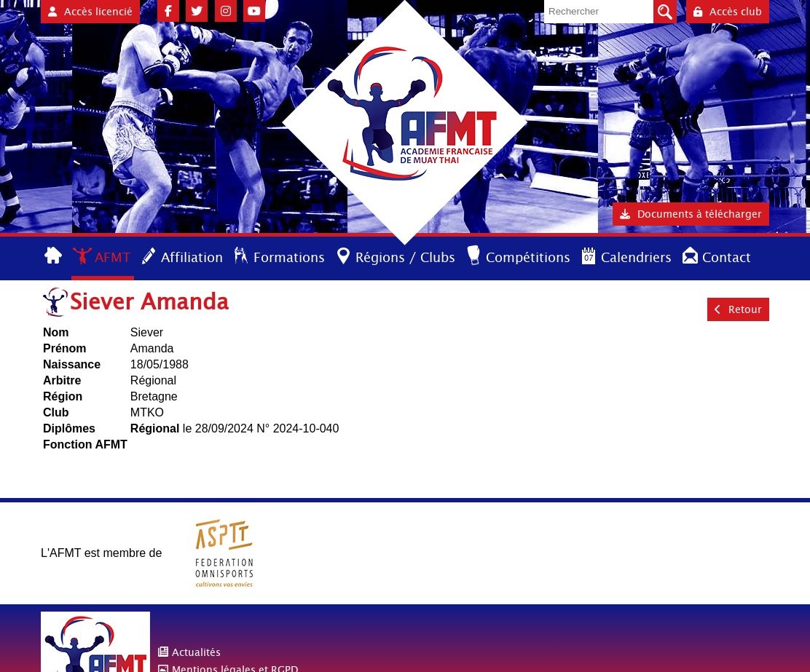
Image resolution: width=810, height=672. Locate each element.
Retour (738, 309)
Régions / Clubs (405, 257)
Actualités (196, 652)
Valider (665, 12)
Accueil (54, 257)
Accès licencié (90, 12)
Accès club (728, 12)
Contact (727, 257)
